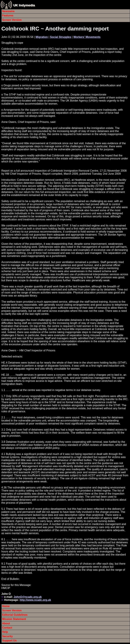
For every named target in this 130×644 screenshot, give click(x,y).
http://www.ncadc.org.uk (35, 600)
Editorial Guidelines (15, 615)
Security (7, 636)
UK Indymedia (24, 5)
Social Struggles (61, 37)
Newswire (8, 11)
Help (5, 632)
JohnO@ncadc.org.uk (28, 597)
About (6, 623)
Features (8, 15)
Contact (7, 628)
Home (6, 606)
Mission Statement (14, 619)
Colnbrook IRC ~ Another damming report (55, 29)
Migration (42, 37)
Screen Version (12, 20)
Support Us (9, 641)
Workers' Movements (87, 37)
